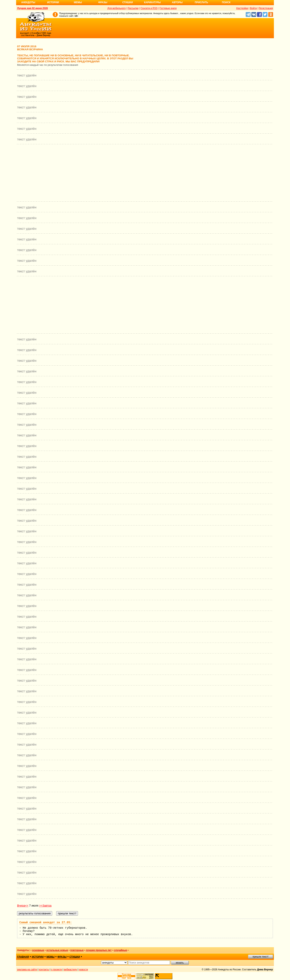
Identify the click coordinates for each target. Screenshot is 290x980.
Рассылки (133, 8)
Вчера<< (23, 906)
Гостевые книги (168, 8)
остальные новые (57, 950)
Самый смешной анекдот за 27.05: (46, 922)
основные (38, 950)
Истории (53, 2)
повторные (77, 950)
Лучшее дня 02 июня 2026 (33, 8)
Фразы (103, 2)
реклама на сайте (27, 970)
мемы (51, 957)
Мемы (78, 2)
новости (83, 970)
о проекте (57, 970)
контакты (44, 970)
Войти (253, 8)
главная (23, 957)
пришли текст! (260, 957)
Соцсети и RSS (149, 8)
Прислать (201, 2)
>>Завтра (45, 906)
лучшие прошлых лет (99, 950)
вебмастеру (70, 970)
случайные (120, 950)
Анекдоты (28, 2)
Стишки (127, 2)
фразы (62, 957)
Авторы (177, 2)
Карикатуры (152, 2)
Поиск (226, 2)
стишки (75, 957)
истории (38, 957)
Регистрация (266, 8)
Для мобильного (117, 8)
